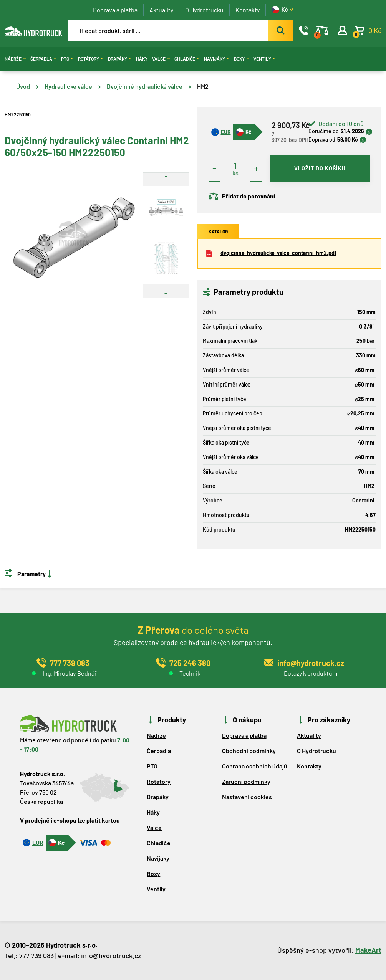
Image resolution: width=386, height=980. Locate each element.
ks (235, 173)
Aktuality (161, 10)
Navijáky (217, 59)
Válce (161, 59)
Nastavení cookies (247, 797)
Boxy (241, 59)
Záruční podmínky (246, 781)
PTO (67, 59)
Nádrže (15, 59)
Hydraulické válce (68, 86)
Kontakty (248, 10)
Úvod (23, 86)
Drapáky (120, 59)
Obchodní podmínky (249, 751)
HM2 (203, 86)
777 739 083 (36, 955)
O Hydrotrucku (204, 10)
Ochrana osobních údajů (255, 766)
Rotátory (91, 59)
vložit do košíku (320, 168)
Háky (142, 59)
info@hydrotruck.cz (111, 955)
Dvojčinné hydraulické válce (145, 86)
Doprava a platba (115, 10)
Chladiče (187, 59)
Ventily (264, 59)
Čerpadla (43, 59)
